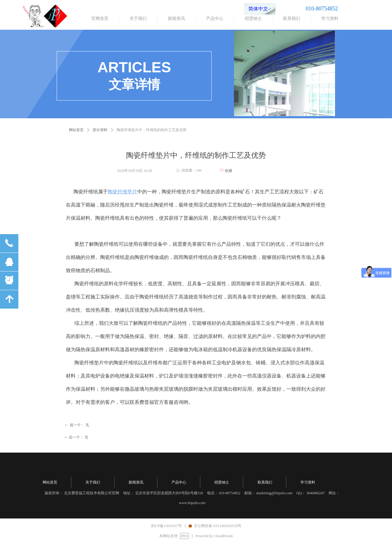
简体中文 (258, 9)
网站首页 (76, 130)
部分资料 (100, 130)
